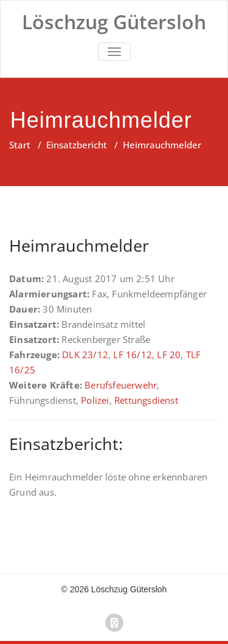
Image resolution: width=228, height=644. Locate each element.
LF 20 (169, 355)
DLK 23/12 (85, 355)
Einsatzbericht (77, 145)
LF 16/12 (133, 355)
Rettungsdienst (146, 400)
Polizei (95, 400)
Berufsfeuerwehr (121, 385)
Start (20, 145)
